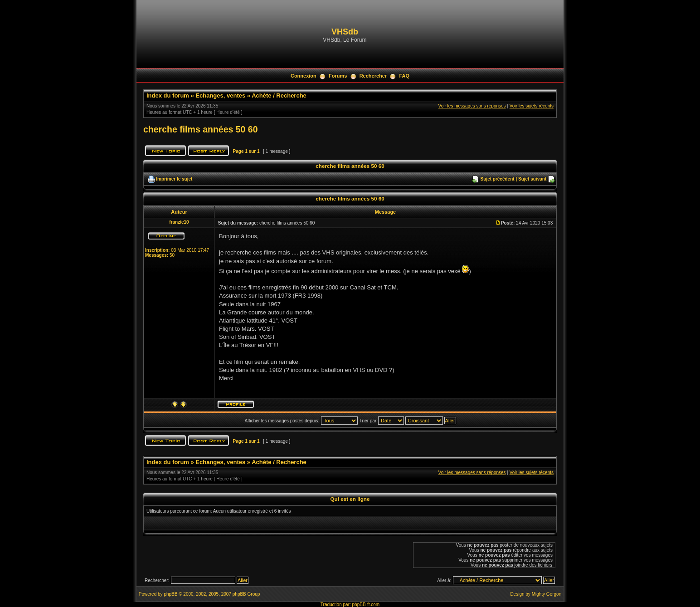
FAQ (404, 76)
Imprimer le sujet (174, 179)
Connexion (304, 76)
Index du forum (168, 95)
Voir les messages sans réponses (472, 106)
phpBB (170, 594)
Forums (338, 76)
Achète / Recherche (279, 95)
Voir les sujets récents (532, 106)
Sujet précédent (498, 179)
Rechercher (373, 76)
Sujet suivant (532, 179)
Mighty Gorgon (547, 594)
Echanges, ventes (220, 95)
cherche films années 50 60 (201, 129)
